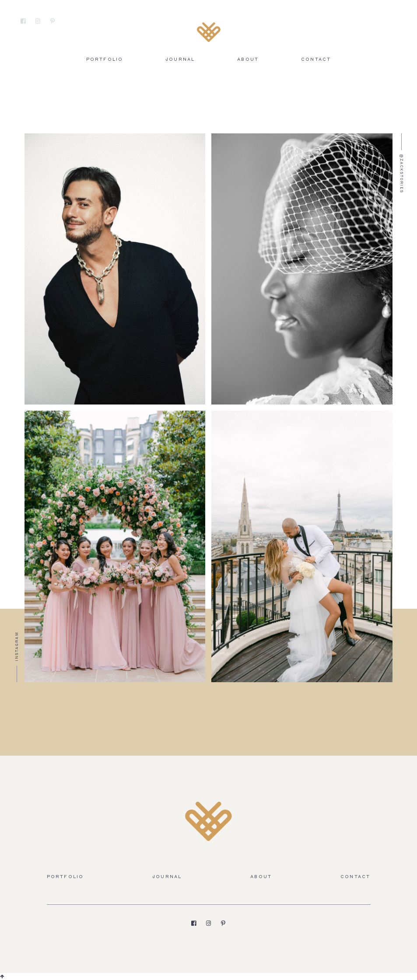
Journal (180, 60)
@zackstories (401, 174)
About (248, 60)
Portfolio (105, 60)
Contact (316, 60)
